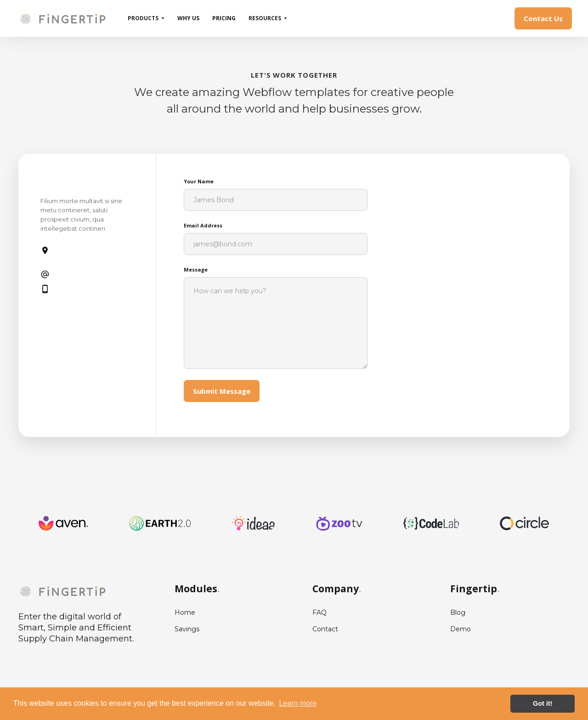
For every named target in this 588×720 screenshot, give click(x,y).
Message (196, 269)
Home (185, 612)
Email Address (203, 225)
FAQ (319, 612)
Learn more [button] (298, 703)
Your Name (199, 181)
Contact (325, 629)
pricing (224, 18)
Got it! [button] (543, 703)
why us (188, 18)
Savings (187, 629)
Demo (461, 629)
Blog (458, 612)
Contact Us (543, 18)
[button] (146, 18)
